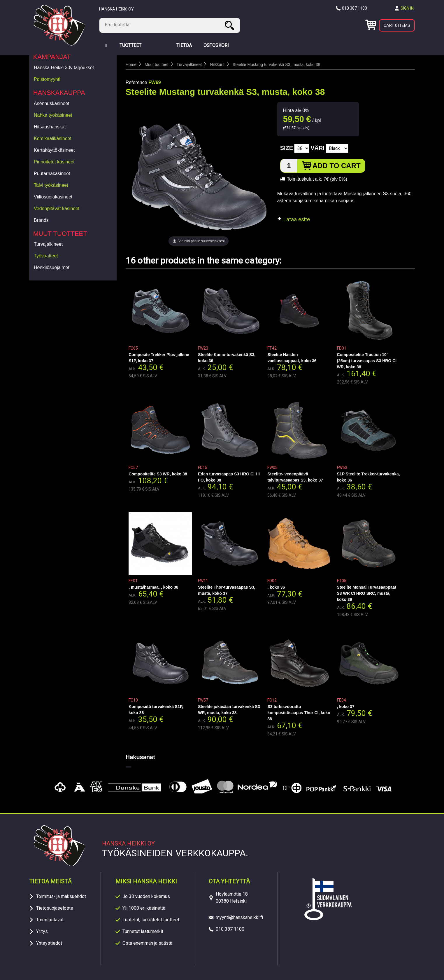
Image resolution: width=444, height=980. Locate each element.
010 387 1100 (355, 8)
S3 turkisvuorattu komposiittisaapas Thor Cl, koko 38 (299, 713)
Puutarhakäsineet (52, 173)
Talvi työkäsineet (51, 185)
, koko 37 (346, 707)
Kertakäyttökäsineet (54, 150)
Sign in (407, 8)
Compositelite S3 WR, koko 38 (158, 474)
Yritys (42, 931)
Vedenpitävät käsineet (57, 209)
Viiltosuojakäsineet (53, 197)
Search (230, 25)
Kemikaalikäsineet (53, 138)
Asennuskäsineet (52, 103)
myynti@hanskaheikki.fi (239, 917)
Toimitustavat (50, 920)
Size (287, 148)
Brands (41, 220)
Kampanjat (52, 57)
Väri (317, 148)
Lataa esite (294, 219)
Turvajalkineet (48, 244)
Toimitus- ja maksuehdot (61, 896)
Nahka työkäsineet (53, 115)
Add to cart (337, 166)
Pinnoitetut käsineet (54, 162)
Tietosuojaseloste (55, 908)
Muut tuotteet (60, 234)
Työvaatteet (46, 256)
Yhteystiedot (49, 943)
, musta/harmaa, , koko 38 (153, 587)
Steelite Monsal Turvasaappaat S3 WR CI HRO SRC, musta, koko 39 (367, 593)
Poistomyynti (47, 79)
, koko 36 (276, 587)
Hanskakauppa (59, 93)
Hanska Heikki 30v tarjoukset (64, 68)
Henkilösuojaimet (52, 267)
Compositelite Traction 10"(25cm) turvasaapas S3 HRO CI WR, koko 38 (367, 361)
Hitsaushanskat (50, 127)
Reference (136, 82)
